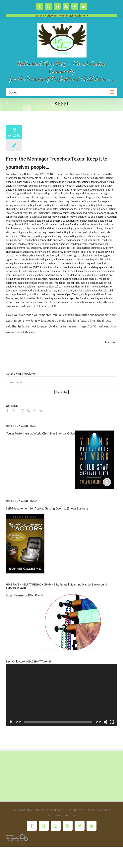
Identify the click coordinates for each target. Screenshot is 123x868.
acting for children (16, 205)
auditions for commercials (50, 221)
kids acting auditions (34, 271)
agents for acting (28, 217)
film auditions (97, 255)
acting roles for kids (26, 213)
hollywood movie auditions (68, 259)
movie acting (88, 283)
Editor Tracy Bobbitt (21, 174)
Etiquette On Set (91, 174)
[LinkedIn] (40, 411)
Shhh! (39, 298)
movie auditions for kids (76, 286)
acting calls (28, 197)
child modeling (72, 240)
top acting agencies (25, 302)
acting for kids (35, 205)
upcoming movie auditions (73, 302)
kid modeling (75, 267)
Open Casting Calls (76, 294)
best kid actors (90, 232)
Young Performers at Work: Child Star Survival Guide (40, 433)
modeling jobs (46, 283)
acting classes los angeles (96, 201)
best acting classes (44, 232)
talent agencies (52, 298)
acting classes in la (51, 201)
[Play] (11, 722)
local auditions (14, 275)
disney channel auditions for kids (82, 252)
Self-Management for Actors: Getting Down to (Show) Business (47, 508)
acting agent (57, 182)
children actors (79, 244)
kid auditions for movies (54, 267)
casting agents (43, 236)
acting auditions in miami (57, 193)
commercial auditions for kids (59, 248)
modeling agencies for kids (82, 275)
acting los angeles (48, 209)
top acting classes (47, 302)
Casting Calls (60, 236)
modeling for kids (27, 283)
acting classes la (71, 201)
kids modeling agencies (89, 271)
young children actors (24, 306)
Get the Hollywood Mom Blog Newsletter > (61, 15)
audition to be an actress (92, 217)
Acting (82, 178)
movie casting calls (29, 290)
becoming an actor (22, 232)
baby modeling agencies (70, 228)
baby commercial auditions (40, 228)
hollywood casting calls (39, 259)
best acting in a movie (68, 232)
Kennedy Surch (69, 263)
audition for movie (49, 217)
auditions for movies (91, 224)
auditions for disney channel (81, 221)
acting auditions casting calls (34, 190)
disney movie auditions (43, 255)
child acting (99, 236)
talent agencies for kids (75, 298)
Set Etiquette (27, 298)
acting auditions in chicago (27, 193)
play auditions (96, 294)
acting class (42, 197)
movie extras (49, 290)
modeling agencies (55, 275)
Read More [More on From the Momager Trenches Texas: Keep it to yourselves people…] (111, 342)
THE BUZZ (63, 178)
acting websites (61, 213)
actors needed (79, 213)
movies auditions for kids (88, 290)
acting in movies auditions (59, 205)
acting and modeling (40, 186)
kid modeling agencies (96, 267)
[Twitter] (14, 411)
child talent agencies (29, 244)
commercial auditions (29, 248)
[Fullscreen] (112, 722)
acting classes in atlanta (25, 201)
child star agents (91, 240)
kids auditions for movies (61, 271)
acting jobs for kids (27, 209)
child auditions (55, 240)
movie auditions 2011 (49, 286)
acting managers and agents (76, 209)
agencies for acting (99, 213)
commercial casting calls (91, 248)
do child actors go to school (73, 255)
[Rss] (28, 411)
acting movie (100, 209)
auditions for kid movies (44, 224)
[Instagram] (22, 411)
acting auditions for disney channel (71, 190)
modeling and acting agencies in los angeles (73, 279)
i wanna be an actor (25, 263)
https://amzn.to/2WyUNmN (24, 595)
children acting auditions (56, 244)
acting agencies (96, 178)
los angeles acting (33, 275)
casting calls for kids (80, 236)
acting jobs (81, 205)
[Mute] (105, 722)
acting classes (58, 197)
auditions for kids (69, 224)
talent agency (97, 298)
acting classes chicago (80, 197)
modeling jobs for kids (67, 283)
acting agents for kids (94, 182)
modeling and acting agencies (31, 279)
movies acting (65, 290)
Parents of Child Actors (42, 178)
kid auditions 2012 (28, 267)
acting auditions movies (85, 193)
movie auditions (27, 286)
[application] (61, 695)
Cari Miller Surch (24, 236)
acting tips (45, 213)
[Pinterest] (34, 411)
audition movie (68, 217)
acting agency (41, 182)
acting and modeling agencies (69, 186)
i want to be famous (48, 263)
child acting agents (35, 240)
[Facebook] (8, 411)
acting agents (73, 182)
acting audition (95, 186)
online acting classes (52, 294)
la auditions (110, 271)
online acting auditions (27, 294)
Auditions (75, 174)
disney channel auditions (48, 252)
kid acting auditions (90, 263)
